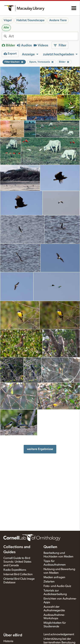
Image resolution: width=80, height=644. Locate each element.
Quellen (50, 547)
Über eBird (13, 635)
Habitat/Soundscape (31, 20)
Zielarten (49, 582)
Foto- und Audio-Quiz (57, 586)
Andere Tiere (58, 20)
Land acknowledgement (59, 634)
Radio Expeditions (15, 570)
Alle (6, 28)
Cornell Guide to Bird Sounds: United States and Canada (17, 562)
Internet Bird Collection (18, 574)
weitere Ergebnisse (40, 449)
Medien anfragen (54, 577)
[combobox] (43, 36)
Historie (8, 641)
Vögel (8, 20)
